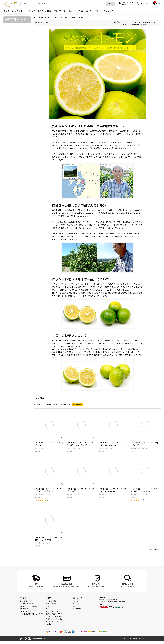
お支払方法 (50, 609)
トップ (35, 17)
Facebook (141, 638)
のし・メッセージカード (54, 616)
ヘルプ (123, 587)
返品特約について (26, 609)
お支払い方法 (67, 584)
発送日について (51, 604)
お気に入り (145, 3)
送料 (36, 584)
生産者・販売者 (44, 18)
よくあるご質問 (51, 601)
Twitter (135, 638)
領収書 (54, 619)
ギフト (98, 11)
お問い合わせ (128, 584)
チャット (75, 601)
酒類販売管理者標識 (26, 611)
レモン (67, 18)
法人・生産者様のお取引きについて (31, 614)
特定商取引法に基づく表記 (28, 606)
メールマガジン (126, 638)
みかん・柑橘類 (44, 11)
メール (75, 604)
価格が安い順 (66, 404)
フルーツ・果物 (57, 18)
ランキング (108, 11)
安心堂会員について (53, 621)
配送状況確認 (77, 609)
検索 (111, 4)
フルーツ (72, 11)
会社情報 (23, 598)
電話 (74, 606)
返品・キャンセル (52, 611)
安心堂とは (23, 601)
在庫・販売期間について (54, 614)
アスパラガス (60, 11)
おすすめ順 (47, 404)
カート (157, 3)
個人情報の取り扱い (26, 604)
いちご (32, 11)
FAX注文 (49, 624)
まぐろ (89, 11)
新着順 (56, 404)
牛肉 (81, 11)
